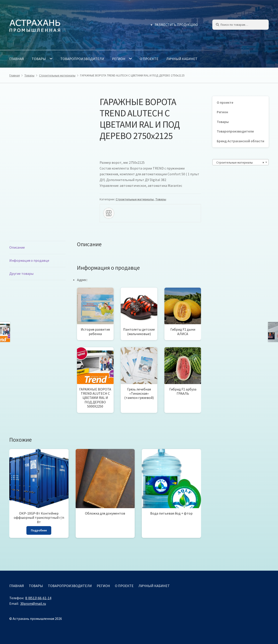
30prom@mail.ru (33, 603)
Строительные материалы (57, 75)
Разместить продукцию (176, 25)
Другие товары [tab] (21, 273)
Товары (39, 59)
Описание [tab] (17, 247)
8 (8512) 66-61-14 (38, 598)
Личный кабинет (182, 59)
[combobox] (241, 162)
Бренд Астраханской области (241, 141)
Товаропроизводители (82, 59)
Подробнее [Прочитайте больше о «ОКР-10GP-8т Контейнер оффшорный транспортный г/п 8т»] (39, 530)
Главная (17, 59)
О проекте (149, 59)
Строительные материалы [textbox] (239, 162)
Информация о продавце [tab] (29, 260)
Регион (119, 59)
